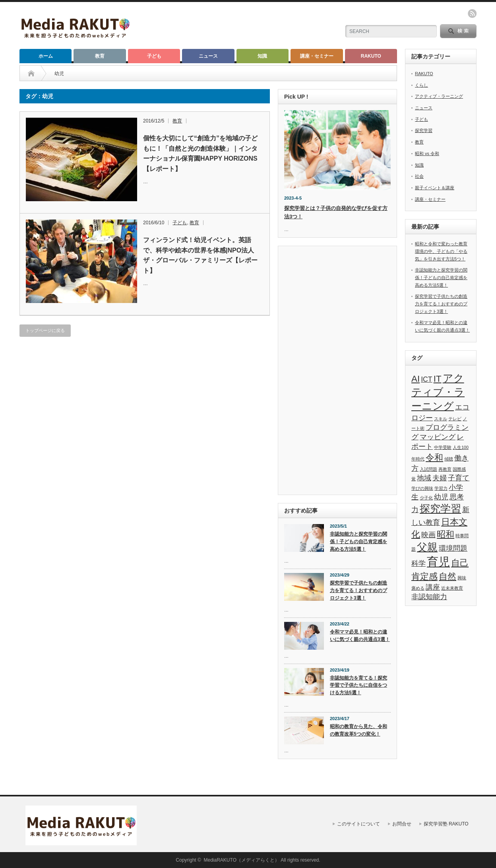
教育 (100, 56)
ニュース (208, 56)
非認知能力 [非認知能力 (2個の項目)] (429, 597)
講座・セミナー (317, 56)
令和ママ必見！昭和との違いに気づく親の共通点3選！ (360, 636)
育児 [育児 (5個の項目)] (438, 562)
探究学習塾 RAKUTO (446, 824)
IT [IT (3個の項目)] (438, 379)
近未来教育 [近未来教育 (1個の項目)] (452, 588)
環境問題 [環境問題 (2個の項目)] (453, 548)
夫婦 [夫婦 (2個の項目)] (440, 478)
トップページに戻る (45, 330)
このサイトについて (358, 824)
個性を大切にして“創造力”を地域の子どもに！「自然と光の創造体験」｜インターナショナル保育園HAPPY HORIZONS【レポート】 (200, 153)
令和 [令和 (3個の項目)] (434, 457)
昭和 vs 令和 (427, 153)
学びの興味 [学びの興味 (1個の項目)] (422, 488)
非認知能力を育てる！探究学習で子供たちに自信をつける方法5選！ (358, 685)
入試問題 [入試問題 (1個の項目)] (428, 469)
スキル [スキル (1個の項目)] (441, 419)
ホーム (46, 56)
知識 (262, 56)
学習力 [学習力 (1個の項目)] (441, 488)
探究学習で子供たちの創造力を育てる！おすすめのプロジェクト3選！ (358, 590)
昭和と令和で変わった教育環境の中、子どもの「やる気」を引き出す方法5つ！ (441, 251)
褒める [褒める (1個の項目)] (418, 588)
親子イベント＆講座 (435, 188)
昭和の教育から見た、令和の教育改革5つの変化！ (358, 730)
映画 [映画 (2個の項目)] (428, 535)
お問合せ (402, 824)
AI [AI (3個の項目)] (416, 379)
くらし (421, 85)
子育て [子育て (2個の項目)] (459, 478)
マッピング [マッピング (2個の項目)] (438, 437)
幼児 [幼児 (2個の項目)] (441, 497)
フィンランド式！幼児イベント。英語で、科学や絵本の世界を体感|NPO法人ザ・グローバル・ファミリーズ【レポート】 (200, 255)
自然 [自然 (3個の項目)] (448, 576)
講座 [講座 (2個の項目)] (433, 587)
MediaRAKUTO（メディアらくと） (242, 860)
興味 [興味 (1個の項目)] (462, 578)
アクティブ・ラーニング (439, 96)
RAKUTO (371, 56)
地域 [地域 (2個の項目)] (424, 478)
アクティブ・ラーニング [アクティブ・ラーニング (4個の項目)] (438, 392)
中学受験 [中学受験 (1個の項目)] (443, 447)
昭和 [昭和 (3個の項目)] (446, 534)
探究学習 (424, 130)
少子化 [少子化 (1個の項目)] (426, 498)
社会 (419, 176)
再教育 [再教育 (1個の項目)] (445, 469)
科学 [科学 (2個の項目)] (418, 563)
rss (472, 14)
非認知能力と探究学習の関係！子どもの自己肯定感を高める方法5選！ (358, 541)
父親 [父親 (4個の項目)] (427, 547)
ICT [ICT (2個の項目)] (426, 379)
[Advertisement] (337, 371)
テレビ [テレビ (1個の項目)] (455, 419)
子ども (154, 56)
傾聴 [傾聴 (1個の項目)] (449, 459)
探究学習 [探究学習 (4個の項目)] (440, 509)
